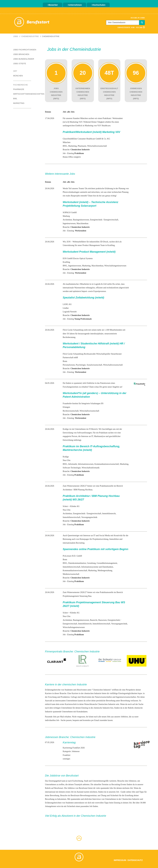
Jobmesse (133, 781)
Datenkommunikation (77, 563)
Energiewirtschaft (111, 220)
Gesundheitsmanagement (107, 563)
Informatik (73, 464)
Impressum (120, 860)
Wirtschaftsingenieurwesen (115, 266)
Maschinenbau (82, 223)
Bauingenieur (78, 220)
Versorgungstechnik (89, 517)
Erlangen (66, 407)
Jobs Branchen (21, 54)
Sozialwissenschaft (94, 365)
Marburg (66, 216)
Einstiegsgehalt (55, 781)
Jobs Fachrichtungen (25, 50)
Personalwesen (69, 365)
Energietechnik (96, 220)
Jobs (16, 36)
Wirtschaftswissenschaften (29, 94)
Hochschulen (98, 5)
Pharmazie (19, 89)
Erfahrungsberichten (53, 803)
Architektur (67, 220)
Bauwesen (102, 620)
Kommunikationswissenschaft (107, 464)
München (18, 76)
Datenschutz (135, 860)
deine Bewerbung (52, 795)
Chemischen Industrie (102, 690)
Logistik (66, 312)
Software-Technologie (72, 468)
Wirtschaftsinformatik (91, 468)
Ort (15, 71)
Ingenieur (67, 223)
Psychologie (81, 365)
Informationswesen (86, 464)
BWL (15, 99)
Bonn (65, 361)
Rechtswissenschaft (71, 411)
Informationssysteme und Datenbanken (97, 567)
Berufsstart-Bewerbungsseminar (84, 795)
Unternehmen (75, 5)
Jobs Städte (20, 64)
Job (91, 806)
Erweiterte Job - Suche (131, 27)
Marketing (19, 103)
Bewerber (53, 5)
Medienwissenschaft (71, 574)
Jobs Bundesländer (24, 59)
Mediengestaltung (105, 570)
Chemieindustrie (30, 36)
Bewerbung (125, 701)
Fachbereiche (20, 85)
